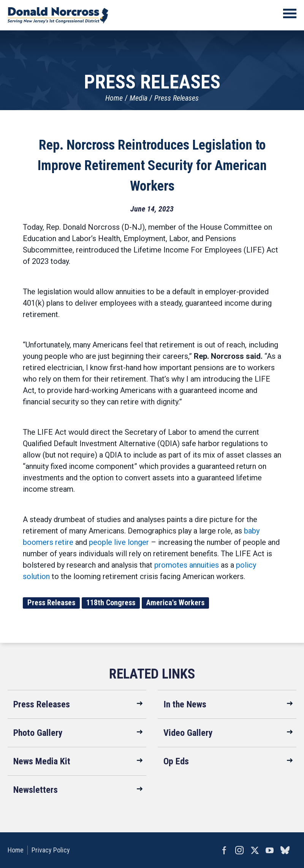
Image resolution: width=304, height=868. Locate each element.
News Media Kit (42, 761)
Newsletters (36, 790)
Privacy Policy (51, 850)
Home (114, 98)
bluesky (285, 850)
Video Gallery (188, 733)
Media (139, 98)
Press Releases (177, 98)
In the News (185, 704)
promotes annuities (187, 565)
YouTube (270, 850)
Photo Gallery (38, 733)
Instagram (239, 850)
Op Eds (176, 761)
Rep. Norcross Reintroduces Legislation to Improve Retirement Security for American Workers (152, 166)
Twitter (255, 850)
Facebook (224, 850)
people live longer (119, 542)
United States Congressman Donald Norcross (58, 15)
